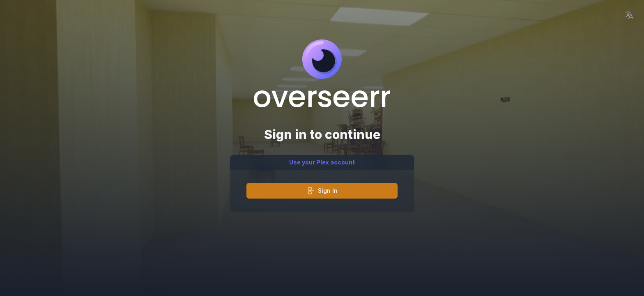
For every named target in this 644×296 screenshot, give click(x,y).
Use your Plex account (322, 162)
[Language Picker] (629, 15)
